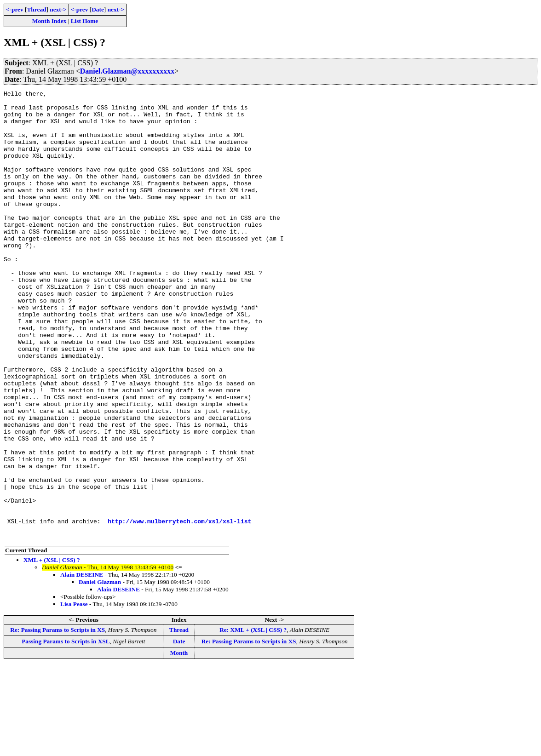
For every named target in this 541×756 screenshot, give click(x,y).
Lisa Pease (74, 694)
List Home (85, 21)
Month (179, 742)
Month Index (49, 21)
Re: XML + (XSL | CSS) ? (253, 719)
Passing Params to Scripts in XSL (66, 731)
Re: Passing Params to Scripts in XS (58, 719)
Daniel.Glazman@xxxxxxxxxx (127, 71)
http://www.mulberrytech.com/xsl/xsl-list (179, 608)
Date (98, 9)
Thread (36, 9)
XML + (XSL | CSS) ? (52, 650)
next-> (58, 9)
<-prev (15, 9)
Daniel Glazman (100, 672)
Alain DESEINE (82, 664)
